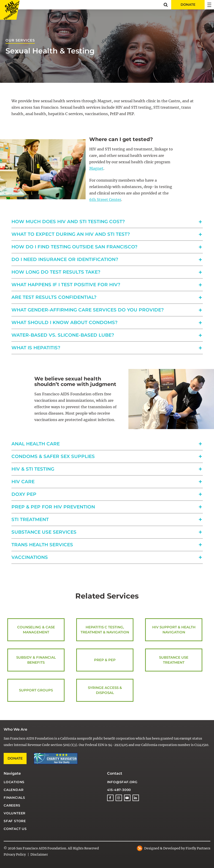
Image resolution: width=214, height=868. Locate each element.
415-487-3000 (119, 790)
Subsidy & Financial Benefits (36, 660)
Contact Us (15, 829)
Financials (14, 798)
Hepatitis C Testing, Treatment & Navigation (105, 630)
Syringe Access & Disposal (105, 690)
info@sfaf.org (122, 782)
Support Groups (36, 690)
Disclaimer (39, 854)
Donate (15, 758)
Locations (14, 782)
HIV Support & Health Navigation (174, 630)
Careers (12, 805)
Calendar (14, 790)
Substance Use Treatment (174, 660)
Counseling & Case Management (36, 630)
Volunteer (15, 813)
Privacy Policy (15, 854)
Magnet (96, 168)
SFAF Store (15, 821)
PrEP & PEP (105, 660)
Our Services (20, 40)
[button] (166, 5)
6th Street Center (105, 200)
